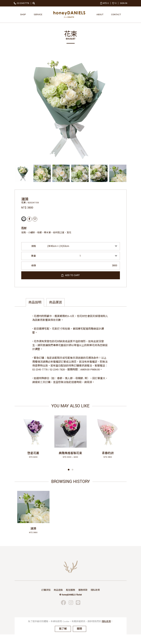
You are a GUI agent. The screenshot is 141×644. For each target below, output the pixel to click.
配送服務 (71, 590)
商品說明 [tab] (35, 302)
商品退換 (58, 590)
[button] (69, 470)
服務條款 (83, 590)
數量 (34, 256)
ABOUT (100, 14)
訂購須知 (46, 590)
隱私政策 (95, 590)
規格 (34, 246)
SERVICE (38, 14)
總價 (34, 266)
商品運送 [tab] (55, 302)
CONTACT (116, 14)
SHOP (23, 14)
